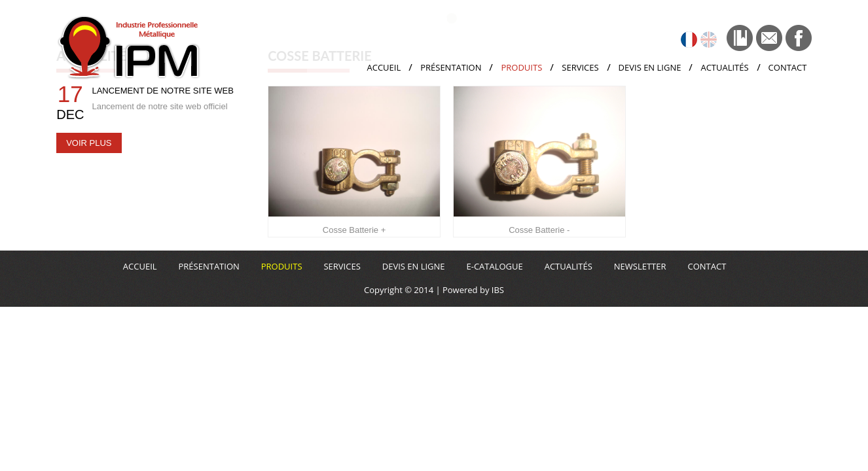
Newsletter (640, 266)
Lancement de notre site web (162, 91)
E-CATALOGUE (494, 266)
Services (580, 67)
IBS (497, 290)
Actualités (724, 67)
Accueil (384, 67)
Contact (788, 67)
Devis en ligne (650, 67)
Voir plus (89, 143)
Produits (521, 67)
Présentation (451, 67)
